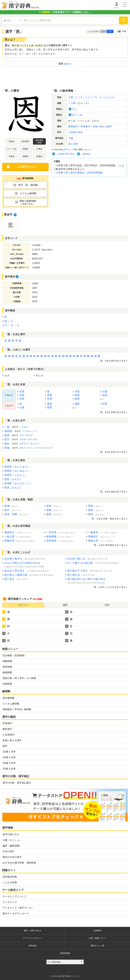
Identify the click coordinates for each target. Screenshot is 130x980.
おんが (30, 435)
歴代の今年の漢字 (12, 857)
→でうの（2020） (79, 173)
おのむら (24, 443)
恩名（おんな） (13, 488)
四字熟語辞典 (10, 877)
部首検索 (7, 667)
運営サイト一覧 (98, 946)
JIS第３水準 (9, 763)
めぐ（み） (78, 115)
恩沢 (7, 439)
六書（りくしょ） (12, 840)
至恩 (22, 392)
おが (22, 435)
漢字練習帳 (9, 698)
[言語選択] (65, 962)
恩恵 (77, 399)
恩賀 (7, 435)
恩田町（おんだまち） (17, 467)
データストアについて (15, 896)
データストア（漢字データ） (18, 908)
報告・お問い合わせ (33, 931)
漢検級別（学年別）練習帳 (17, 709)
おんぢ (49, 448)
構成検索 (7, 672)
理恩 (50, 395)
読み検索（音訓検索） (15, 655)
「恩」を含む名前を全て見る (112, 412)
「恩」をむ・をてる (108, 519)
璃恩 (77, 404)
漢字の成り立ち (11, 834)
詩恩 (105, 392)
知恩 (22, 399)
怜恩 (50, 399)
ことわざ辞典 (10, 882)
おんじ (32, 448)
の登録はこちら (64, 12)
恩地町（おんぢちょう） (18, 483)
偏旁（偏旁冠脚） (12, 846)
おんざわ (33, 439)
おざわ (23, 439)
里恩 (22, 395)
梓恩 (105, 404)
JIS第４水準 (9, 769)
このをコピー (27, 167)
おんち (41, 448)
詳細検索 (7, 684)
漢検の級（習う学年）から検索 (19, 678)
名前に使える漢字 (12, 740)
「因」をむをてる (112, 361)
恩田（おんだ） (13, 479)
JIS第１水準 (9, 752)
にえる (102, 126)
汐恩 (77, 392)
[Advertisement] (65, 77)
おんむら (35, 443)
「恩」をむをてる (112, 452)
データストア (10, 902)
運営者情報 (65, 953)
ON (103, 31)
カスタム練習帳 (11, 704)
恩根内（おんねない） (17, 471)
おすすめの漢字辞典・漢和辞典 (19, 863)
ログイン (117, 8)
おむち (23, 448)
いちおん (24, 427)
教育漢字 (7, 729)
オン (75, 109)
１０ (72, 103)
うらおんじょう (30, 431)
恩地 (7, 448)
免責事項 (98, 931)
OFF (110, 31)
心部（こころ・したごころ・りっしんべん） (92, 97)
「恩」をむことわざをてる (109, 587)
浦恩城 (8, 431)
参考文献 (32, 946)
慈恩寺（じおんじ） (16, 475)
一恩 (7, 427)
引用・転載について (98, 938)
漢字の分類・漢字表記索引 (17, 783)
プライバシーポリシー (32, 938)
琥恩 (77, 395)
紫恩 (50, 404)
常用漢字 (7, 723)
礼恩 (22, 407)
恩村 (7, 444)
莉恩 (105, 395)
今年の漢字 (9, 851)
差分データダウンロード (16, 914)
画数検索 (7, 661)
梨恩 (50, 407)
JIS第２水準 (9, 757)
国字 (5, 746)
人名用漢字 (9, 735)
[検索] (123, 20)
